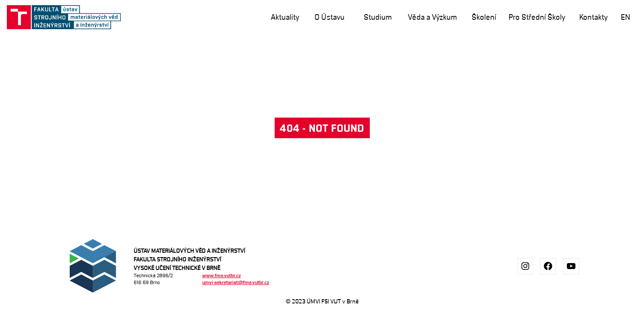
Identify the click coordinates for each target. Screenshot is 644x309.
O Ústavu (329, 17)
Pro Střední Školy (537, 17)
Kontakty (593, 17)
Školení (484, 17)
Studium (378, 17)
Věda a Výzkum (432, 17)
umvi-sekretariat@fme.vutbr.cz (236, 282)
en (626, 17)
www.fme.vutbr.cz (222, 275)
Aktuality (285, 17)
